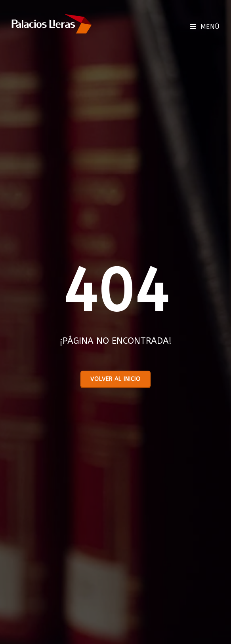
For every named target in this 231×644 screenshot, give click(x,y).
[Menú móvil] (205, 27)
